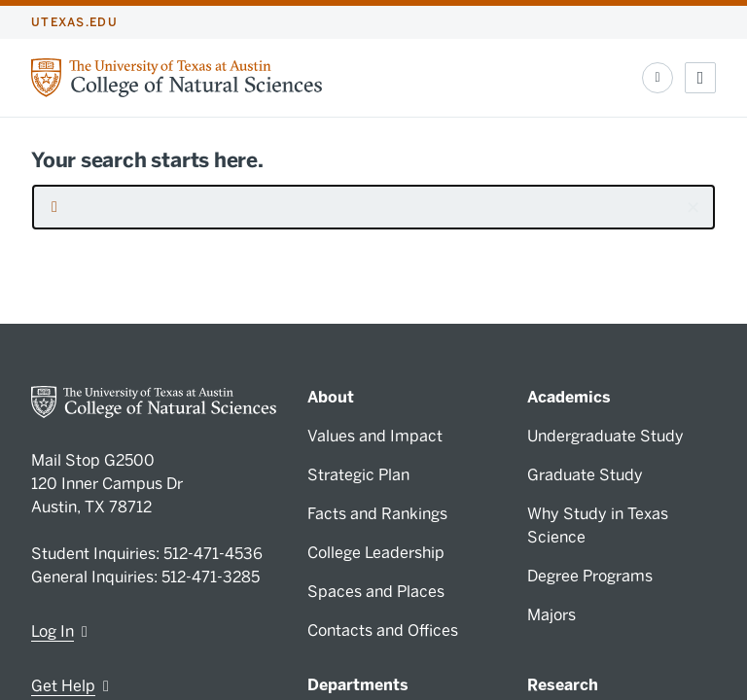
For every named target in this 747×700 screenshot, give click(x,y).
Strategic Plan (358, 475)
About (331, 397)
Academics (569, 397)
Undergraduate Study (605, 436)
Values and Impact (375, 436)
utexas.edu (74, 22)
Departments (358, 685)
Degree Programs (590, 576)
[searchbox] (373, 207)
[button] (693, 207)
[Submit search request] (54, 207)
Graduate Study (585, 475)
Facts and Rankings (377, 514)
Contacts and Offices (383, 630)
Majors (551, 615)
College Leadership (376, 553)
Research (563, 685)
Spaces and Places (376, 592)
